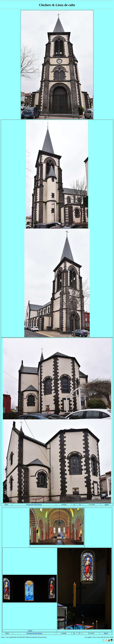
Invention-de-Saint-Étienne (34, 504)
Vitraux (30, 631)
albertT (107, 504)
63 (74, 504)
